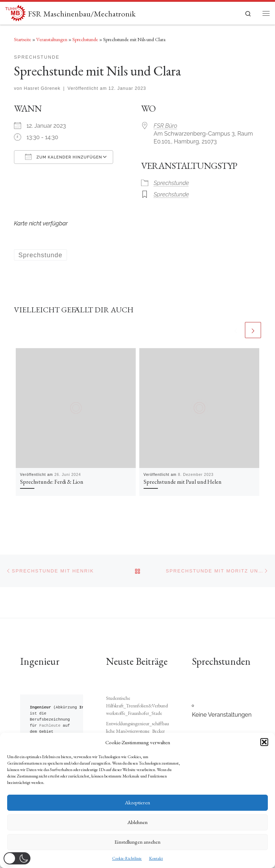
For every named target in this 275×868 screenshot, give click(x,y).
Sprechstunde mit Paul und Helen (183, 482)
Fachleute (50, 715)
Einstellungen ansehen (137, 842)
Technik (48, 727)
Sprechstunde (85, 39)
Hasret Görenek (42, 88)
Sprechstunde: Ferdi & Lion (52, 482)
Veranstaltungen (52, 39)
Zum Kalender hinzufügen (64, 157)
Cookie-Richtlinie (127, 858)
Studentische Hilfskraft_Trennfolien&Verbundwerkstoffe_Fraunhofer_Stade (137, 695)
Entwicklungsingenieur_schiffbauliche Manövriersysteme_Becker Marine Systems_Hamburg (137, 720)
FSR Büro (165, 126)
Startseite (23, 39)
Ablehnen (137, 822)
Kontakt (156, 858)
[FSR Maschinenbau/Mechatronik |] (15, 12)
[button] (264, 742)
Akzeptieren (137, 802)
